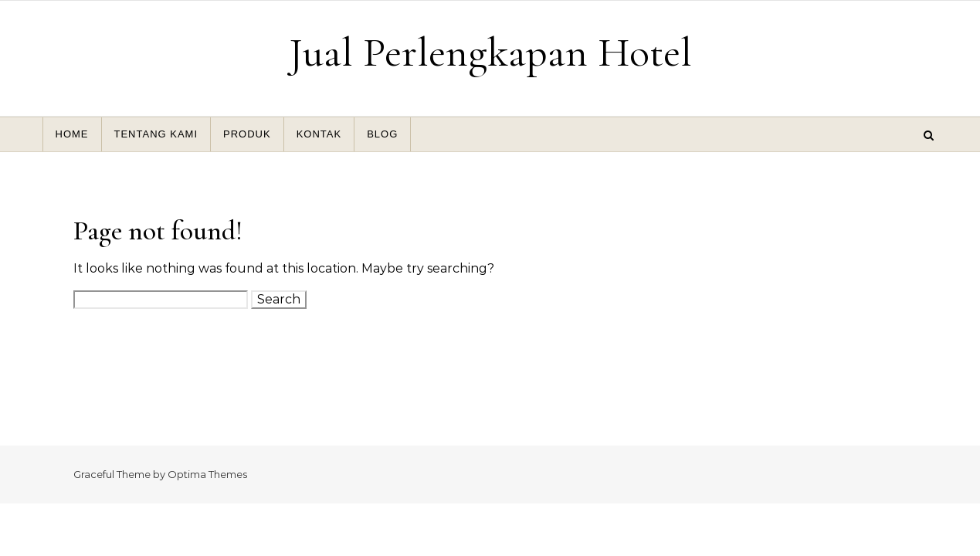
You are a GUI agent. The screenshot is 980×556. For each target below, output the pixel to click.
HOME (72, 134)
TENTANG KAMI (156, 134)
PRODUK (247, 134)
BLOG (382, 134)
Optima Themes (207, 474)
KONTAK (319, 134)
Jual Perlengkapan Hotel (490, 52)
